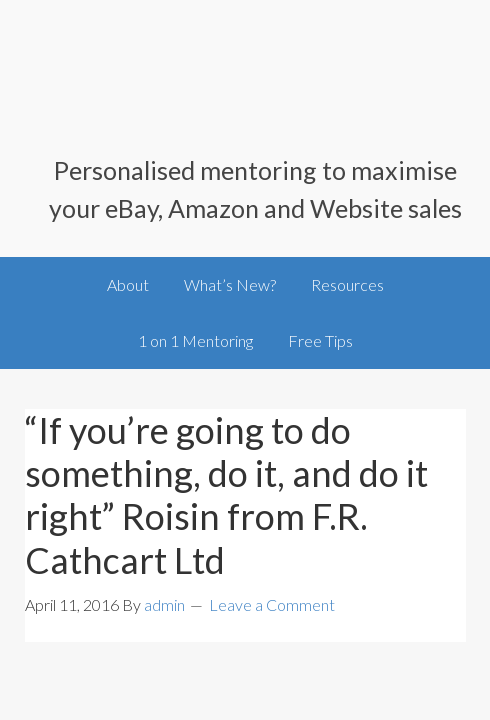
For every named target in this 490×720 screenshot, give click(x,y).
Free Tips (320, 340)
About (128, 284)
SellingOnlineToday (245, 90)
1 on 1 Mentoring (195, 340)
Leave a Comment (272, 604)
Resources (347, 284)
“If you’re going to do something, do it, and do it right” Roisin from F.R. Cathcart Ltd (226, 495)
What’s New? (230, 284)
